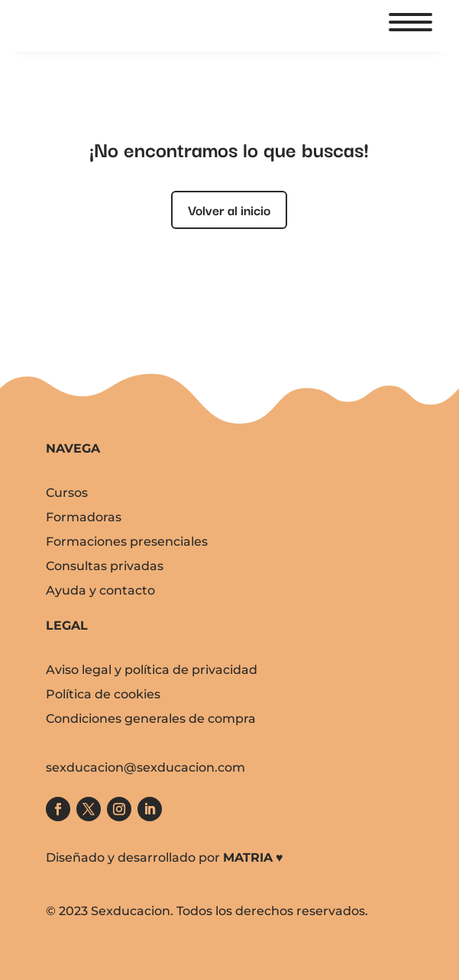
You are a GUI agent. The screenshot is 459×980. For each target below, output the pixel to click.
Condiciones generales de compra (151, 719)
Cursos (67, 493)
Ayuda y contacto (100, 590)
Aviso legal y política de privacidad (152, 670)
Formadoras (84, 517)
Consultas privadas (105, 566)
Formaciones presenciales (127, 542)
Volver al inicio (229, 210)
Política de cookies (103, 694)
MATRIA (248, 857)
